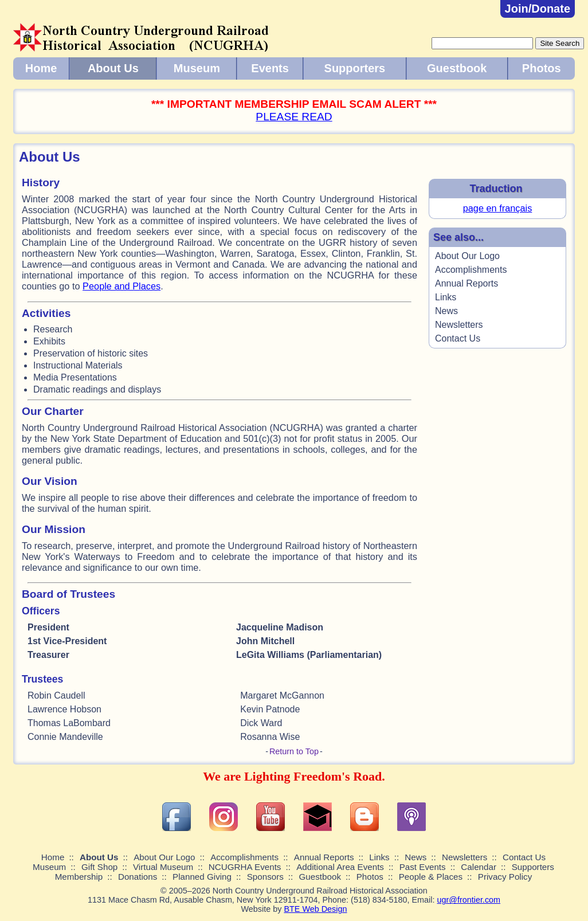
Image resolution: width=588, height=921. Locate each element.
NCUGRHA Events (245, 867)
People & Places (431, 877)
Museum (197, 68)
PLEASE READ (294, 117)
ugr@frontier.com (469, 900)
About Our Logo (467, 256)
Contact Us (458, 338)
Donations (138, 877)
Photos (542, 68)
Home (41, 68)
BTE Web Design (315, 909)
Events (270, 68)
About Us (113, 68)
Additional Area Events (340, 867)
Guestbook (457, 68)
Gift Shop (99, 867)
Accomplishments (471, 270)
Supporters (355, 68)
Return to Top (294, 751)
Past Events (423, 867)
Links (446, 297)
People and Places (121, 286)
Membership (79, 877)
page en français (498, 208)
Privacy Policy (505, 877)
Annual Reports (467, 283)
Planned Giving (202, 877)
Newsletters (459, 325)
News (446, 311)
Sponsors (265, 877)
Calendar (479, 867)
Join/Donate (538, 9)
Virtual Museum (163, 867)
